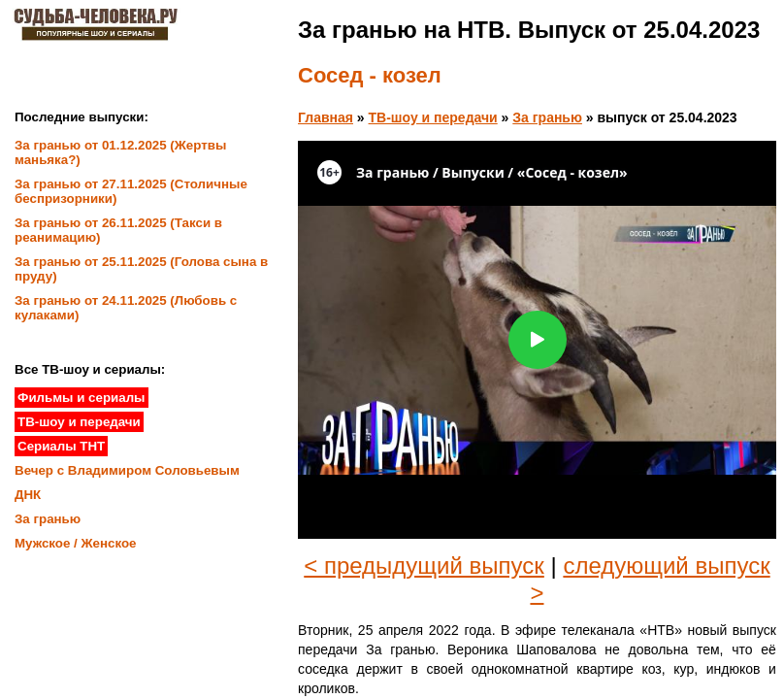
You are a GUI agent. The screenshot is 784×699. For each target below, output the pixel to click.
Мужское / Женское (76, 543)
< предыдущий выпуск (424, 566)
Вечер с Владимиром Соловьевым (127, 470)
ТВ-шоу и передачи (433, 117)
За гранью (547, 117)
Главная (326, 117)
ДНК (28, 495)
